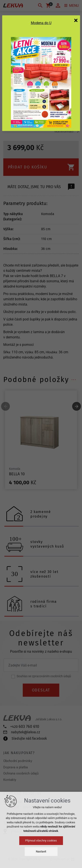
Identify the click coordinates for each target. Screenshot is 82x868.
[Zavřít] (76, 20)
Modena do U (41, 23)
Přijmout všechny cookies (41, 841)
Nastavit (41, 851)
